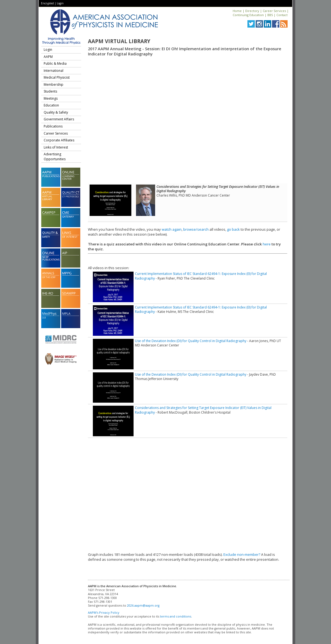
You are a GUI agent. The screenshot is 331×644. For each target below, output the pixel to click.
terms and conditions (176, 616)
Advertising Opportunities (55, 157)
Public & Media (55, 63)
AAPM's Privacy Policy (104, 612)
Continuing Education (248, 15)
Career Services (274, 11)
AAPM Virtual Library (119, 41)
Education (51, 105)
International (54, 71)
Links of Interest (56, 147)
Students (50, 91)
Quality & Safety (56, 112)
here (267, 244)
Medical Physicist (57, 77)
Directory (252, 11)
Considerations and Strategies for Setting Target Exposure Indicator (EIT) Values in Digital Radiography (203, 410)
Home (237, 11)
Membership (54, 84)
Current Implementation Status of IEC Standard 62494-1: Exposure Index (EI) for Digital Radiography (201, 276)
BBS (270, 15)
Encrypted (47, 3)
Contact (282, 15)
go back (233, 229)
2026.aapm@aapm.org (143, 605)
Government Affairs (59, 119)
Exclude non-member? (242, 554)
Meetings (51, 98)
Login (60, 3)
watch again (172, 229)
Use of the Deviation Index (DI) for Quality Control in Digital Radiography (191, 341)
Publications (53, 126)
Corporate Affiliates (59, 140)
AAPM (48, 57)
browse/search (196, 229)
